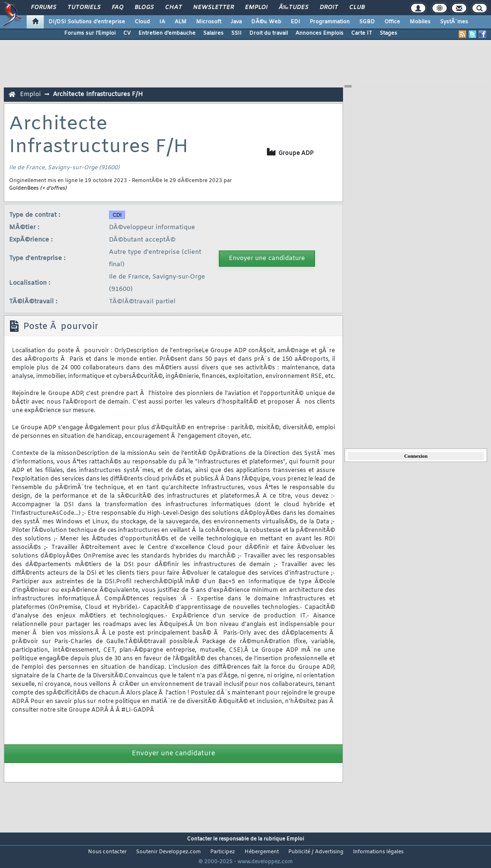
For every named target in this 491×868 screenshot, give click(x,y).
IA (162, 22)
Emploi (256, 8)
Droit (329, 8)
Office (392, 22)
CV (127, 33)
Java (236, 22)
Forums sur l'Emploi (90, 33)
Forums (44, 8)
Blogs (144, 8)
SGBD (367, 22)
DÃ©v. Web (266, 22)
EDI (295, 22)
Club (357, 8)
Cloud (142, 22)
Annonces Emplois (319, 33)
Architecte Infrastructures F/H (98, 94)
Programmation (330, 22)
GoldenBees (24, 188)
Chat (173, 8)
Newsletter (213, 8)
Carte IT (362, 33)
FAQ (118, 8)
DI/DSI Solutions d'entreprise (87, 22)
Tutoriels (84, 8)
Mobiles (420, 22)
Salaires (213, 33)
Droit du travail (269, 33)
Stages (388, 33)
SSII (236, 33)
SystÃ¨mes (454, 22)
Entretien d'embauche (167, 33)
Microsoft (209, 22)
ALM (181, 22)
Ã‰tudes (294, 8)
